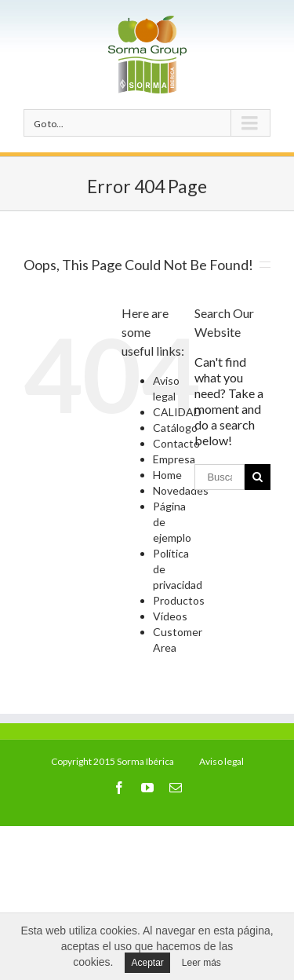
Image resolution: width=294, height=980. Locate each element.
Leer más (201, 963)
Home (167, 475)
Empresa (174, 459)
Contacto (176, 443)
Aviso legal (221, 761)
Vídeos (170, 616)
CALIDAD (177, 412)
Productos (179, 600)
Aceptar (147, 963)
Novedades (181, 490)
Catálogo (175, 428)
